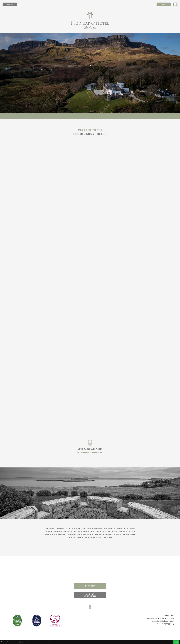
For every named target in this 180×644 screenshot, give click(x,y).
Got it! (176, 642)
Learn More (48, 642)
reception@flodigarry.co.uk (163, 621)
